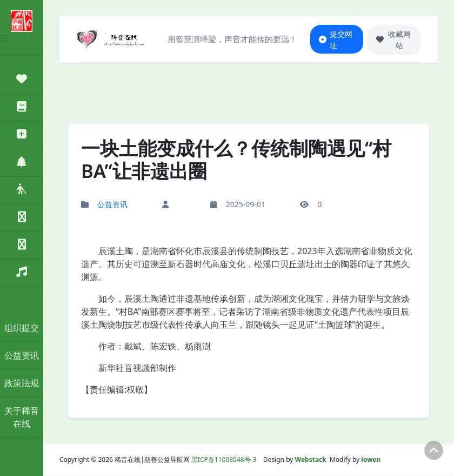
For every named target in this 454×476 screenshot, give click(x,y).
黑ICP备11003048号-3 (224, 460)
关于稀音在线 (22, 417)
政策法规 (22, 383)
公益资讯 (22, 355)
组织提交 (22, 328)
